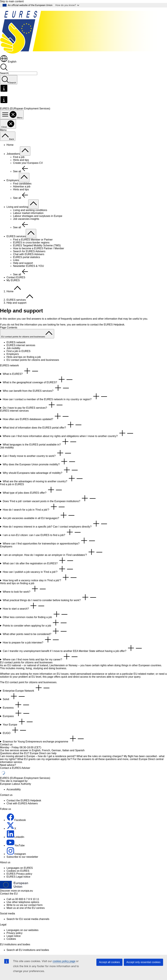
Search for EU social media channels (28, 919)
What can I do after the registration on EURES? (38, 561)
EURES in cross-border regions (31, 243)
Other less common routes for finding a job (36, 614)
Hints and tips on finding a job (24, 357)
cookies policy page (64, 961)
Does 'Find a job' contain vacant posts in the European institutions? (50, 498)
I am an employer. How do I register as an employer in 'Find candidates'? (53, 552)
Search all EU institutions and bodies (28, 950)
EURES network (16, 342)
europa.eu (27, 891)
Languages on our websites (23, 930)
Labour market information (28, 213)
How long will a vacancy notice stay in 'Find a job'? (40, 578)
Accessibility (14, 789)
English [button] (8, 62)
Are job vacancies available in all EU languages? (39, 515)
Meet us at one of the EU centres (26, 908)
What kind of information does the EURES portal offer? (43, 425)
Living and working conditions (30, 210)
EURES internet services (21, 345)
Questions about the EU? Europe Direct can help (28, 753)
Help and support (23, 263)
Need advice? (8, 765)
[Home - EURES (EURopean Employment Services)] (83, 53)
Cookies (11, 939)
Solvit (14, 696)
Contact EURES (16, 277)
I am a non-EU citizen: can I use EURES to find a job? (42, 532)
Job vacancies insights (26, 219)
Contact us (6, 744)
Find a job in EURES (19, 351)
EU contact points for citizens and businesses (33, 360)
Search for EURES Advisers (29, 251)
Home (10, 145)
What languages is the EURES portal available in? (40, 442)
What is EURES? (21, 371)
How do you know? (67, 5)
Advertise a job (22, 187)
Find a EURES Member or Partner (33, 240)
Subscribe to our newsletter (22, 857)
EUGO (15, 730)
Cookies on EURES (18, 871)
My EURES (13, 280)
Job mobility (13, 348)
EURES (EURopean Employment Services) (25, 778)
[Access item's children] (25, 151)
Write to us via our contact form (25, 905)
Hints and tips (21, 160)
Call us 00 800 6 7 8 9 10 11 (23, 899)
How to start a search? (24, 606)
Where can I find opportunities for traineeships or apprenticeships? (49, 541)
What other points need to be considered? (35, 631)
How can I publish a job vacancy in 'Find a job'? (38, 569)
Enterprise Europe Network (27, 688)
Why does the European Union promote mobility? (39, 462)
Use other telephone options (23, 902)
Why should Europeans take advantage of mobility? (41, 470)
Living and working (17, 207)
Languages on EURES (20, 868)
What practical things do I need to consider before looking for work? (50, 597)
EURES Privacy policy (19, 874)
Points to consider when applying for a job (35, 623)
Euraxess (16, 705)
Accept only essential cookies (143, 962)
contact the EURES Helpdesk (107, 325)
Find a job (19, 157)
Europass (16, 713)
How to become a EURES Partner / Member (39, 248)
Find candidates (22, 184)
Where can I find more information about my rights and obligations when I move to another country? (68, 433)
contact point (17, 682)
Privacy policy (15, 933)
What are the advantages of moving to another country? (43, 479)
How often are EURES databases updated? (36, 416)
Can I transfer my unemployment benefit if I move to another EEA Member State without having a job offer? (73, 648)
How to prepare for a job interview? (31, 640)
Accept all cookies (109, 962)
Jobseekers (13, 154)
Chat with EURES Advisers (29, 254)
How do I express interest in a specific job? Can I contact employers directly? (55, 524)
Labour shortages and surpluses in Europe (38, 216)
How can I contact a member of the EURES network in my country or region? (55, 397)
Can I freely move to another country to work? (37, 453)
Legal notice (14, 936)
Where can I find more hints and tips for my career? (41, 657)
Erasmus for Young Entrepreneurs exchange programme (44, 739)
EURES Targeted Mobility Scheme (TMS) (37, 245)
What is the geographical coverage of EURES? (38, 380)
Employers (13, 180)
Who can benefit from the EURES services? (36, 388)
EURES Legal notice (18, 877)
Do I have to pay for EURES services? (33, 405)
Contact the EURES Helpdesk (24, 800)
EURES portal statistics (27, 257)
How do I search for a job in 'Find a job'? (34, 507)
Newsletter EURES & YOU (28, 266)
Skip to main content (12, 1)
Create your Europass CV (28, 163)
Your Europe (18, 722)
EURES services (16, 236)
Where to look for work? (25, 589)
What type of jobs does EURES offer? (33, 490)
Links (16, 260)
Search (4, 73)
